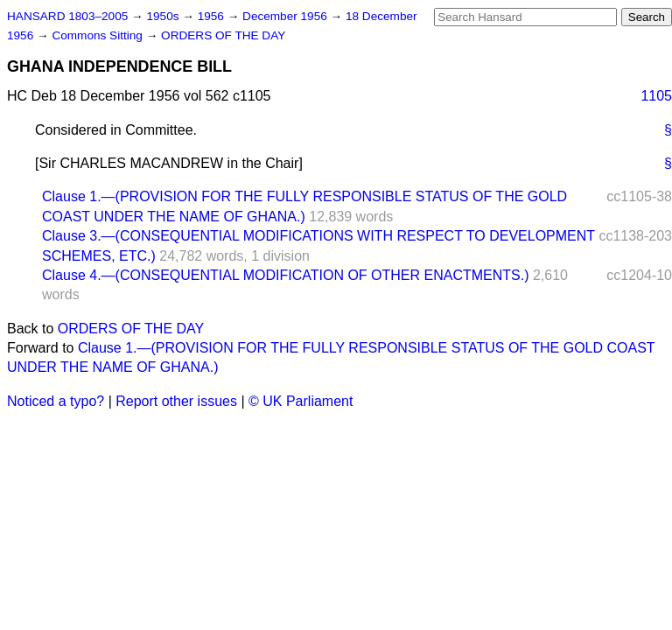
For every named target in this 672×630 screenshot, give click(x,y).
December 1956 (287, 16)
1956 (213, 16)
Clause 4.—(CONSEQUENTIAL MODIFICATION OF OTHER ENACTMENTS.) (286, 275)
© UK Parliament (301, 401)
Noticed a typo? (56, 401)
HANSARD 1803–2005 (67, 16)
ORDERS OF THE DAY (223, 35)
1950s (164, 16)
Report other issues (176, 401)
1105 (656, 96)
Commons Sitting (98, 35)
